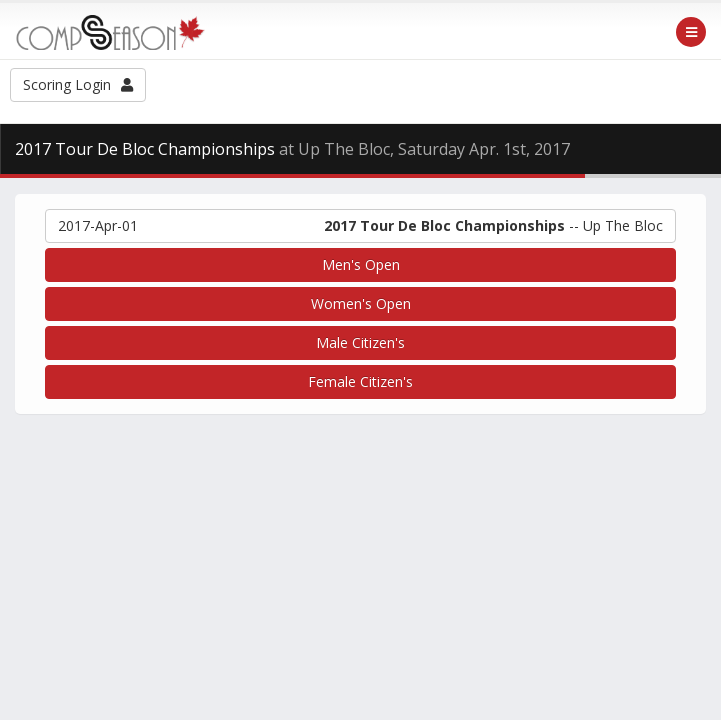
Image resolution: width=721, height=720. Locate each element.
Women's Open (361, 303)
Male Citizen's (360, 342)
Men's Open (361, 264)
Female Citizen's (360, 381)
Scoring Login (78, 84)
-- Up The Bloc (360, 226)
